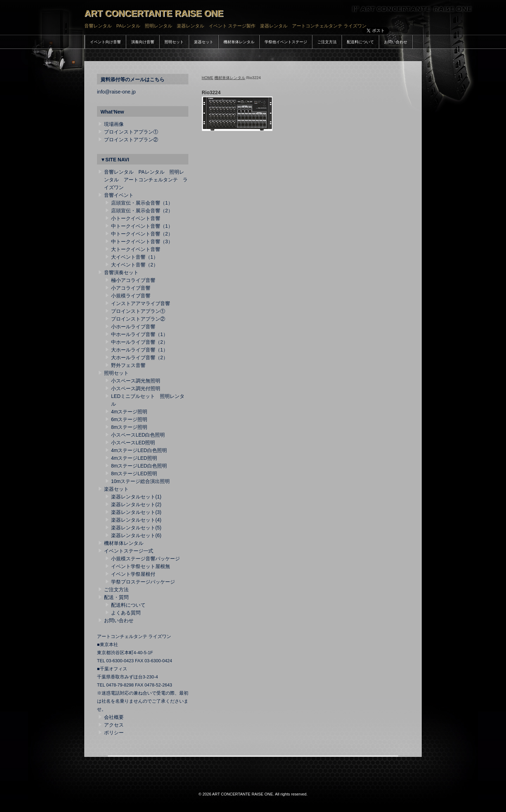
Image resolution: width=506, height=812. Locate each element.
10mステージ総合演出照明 (140, 481)
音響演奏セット (121, 272)
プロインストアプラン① (131, 132)
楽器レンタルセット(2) (136, 504)
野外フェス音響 (128, 365)
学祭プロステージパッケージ (143, 582)
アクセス (114, 725)
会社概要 (114, 717)
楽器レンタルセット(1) (136, 497)
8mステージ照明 (129, 427)
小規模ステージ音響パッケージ (145, 559)
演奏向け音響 (143, 42)
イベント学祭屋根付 (133, 574)
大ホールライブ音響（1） (140, 350)
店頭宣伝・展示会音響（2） (142, 211)
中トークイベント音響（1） (142, 226)
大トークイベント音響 (136, 249)
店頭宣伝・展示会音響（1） (142, 203)
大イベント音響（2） (135, 265)
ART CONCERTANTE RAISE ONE (154, 13)
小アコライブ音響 (131, 288)
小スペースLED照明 (133, 443)
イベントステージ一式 (129, 551)
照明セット (174, 42)
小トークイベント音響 (136, 218)
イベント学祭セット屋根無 (141, 566)
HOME (207, 78)
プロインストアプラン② (131, 140)
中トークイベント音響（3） (142, 241)
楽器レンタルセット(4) (136, 520)
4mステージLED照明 (134, 458)
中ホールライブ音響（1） (140, 334)
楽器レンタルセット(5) (136, 528)
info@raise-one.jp (116, 92)
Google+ (396, 33)
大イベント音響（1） (135, 257)
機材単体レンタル (239, 42)
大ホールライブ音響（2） (140, 357)
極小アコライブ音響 (133, 280)
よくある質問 (126, 613)
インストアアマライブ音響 (141, 303)
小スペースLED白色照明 (138, 435)
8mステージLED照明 (134, 473)
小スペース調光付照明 (136, 388)
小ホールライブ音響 (133, 327)
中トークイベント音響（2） (142, 234)
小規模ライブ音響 (131, 296)
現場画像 (114, 124)
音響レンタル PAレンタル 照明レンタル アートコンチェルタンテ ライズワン (146, 180)
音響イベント (119, 195)
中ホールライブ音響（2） (140, 342)
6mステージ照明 (129, 419)
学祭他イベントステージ (286, 42)
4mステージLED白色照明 (139, 450)
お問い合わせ (396, 42)
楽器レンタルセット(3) (136, 512)
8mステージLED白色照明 (139, 466)
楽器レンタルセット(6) (136, 535)
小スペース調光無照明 (136, 381)
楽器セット (204, 42)
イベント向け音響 (105, 42)
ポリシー (114, 733)
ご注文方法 (327, 42)
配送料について (360, 42)
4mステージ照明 (129, 412)
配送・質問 (116, 597)
